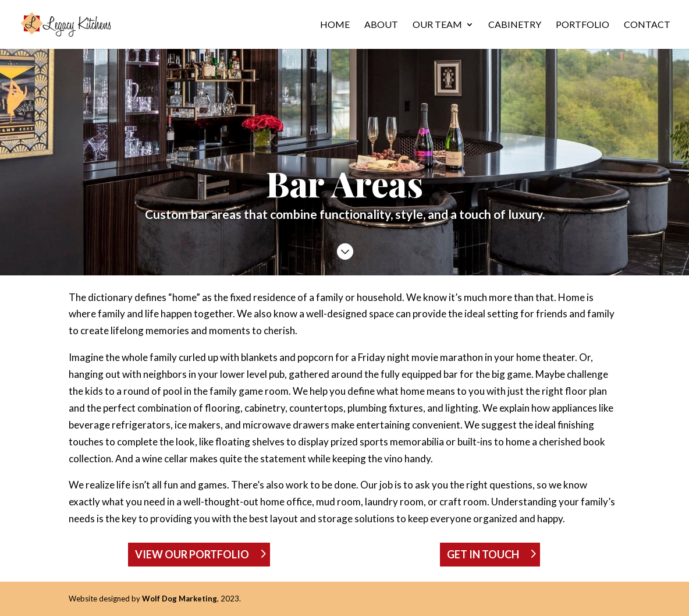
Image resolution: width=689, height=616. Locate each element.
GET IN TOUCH (483, 554)
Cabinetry (515, 25)
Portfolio (583, 25)
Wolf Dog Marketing (180, 599)
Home (335, 25)
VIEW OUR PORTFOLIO (192, 554)
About (381, 25)
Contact (647, 25)
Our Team (437, 25)
